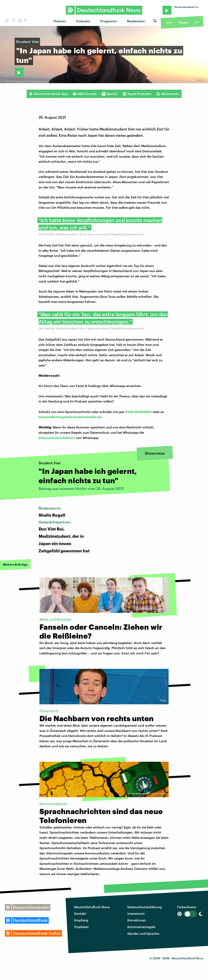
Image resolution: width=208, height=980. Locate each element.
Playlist (183, 22)
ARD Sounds (85, 94)
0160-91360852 (138, 412)
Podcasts (83, 21)
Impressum (136, 913)
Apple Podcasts (137, 94)
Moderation (136, 21)
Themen (60, 21)
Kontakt (80, 913)
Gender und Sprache (143, 933)
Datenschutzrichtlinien (57, 438)
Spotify (110, 94)
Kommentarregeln (141, 927)
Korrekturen (137, 920)
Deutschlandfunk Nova (92, 907)
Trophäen (81, 927)
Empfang (81, 920)
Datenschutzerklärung (145, 907)
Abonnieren (168, 94)
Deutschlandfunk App (48, 94)
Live (169, 22)
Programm (109, 21)
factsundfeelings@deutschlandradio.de (70, 417)
